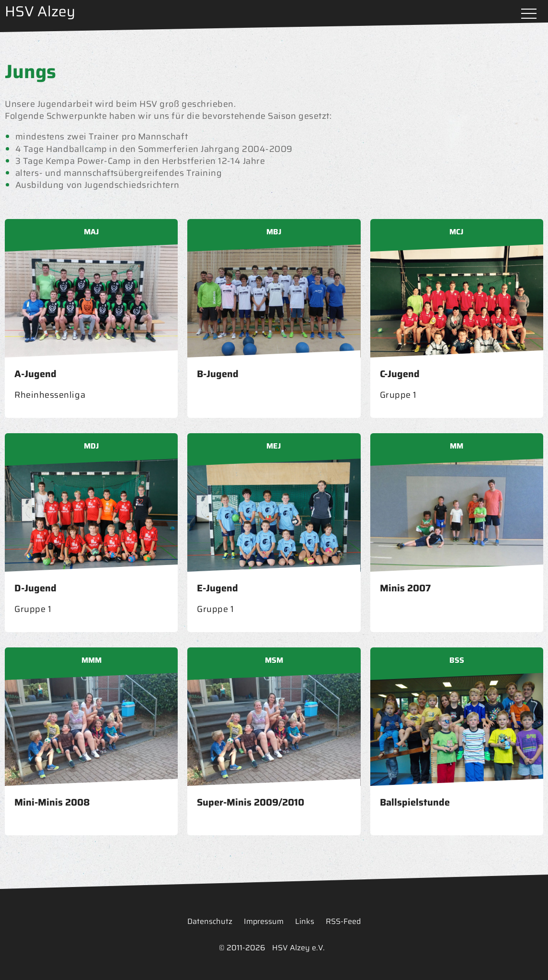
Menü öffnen (529, 14)
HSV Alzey (40, 11)
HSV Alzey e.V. (298, 948)
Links (305, 921)
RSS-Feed (343, 921)
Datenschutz (210, 921)
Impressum (264, 921)
